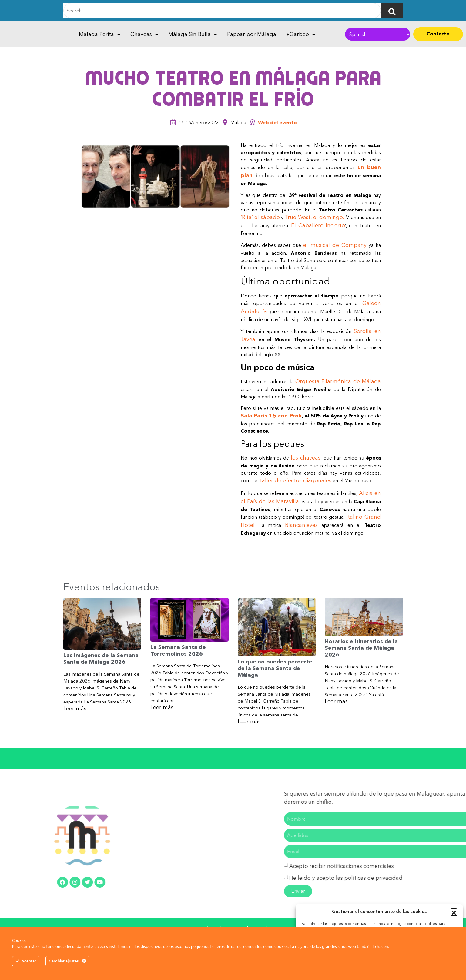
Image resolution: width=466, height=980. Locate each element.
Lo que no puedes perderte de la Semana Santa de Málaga (275, 668)
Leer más (75, 709)
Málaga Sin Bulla (193, 34)
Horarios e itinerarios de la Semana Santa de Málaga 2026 (361, 648)
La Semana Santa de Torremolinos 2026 (178, 650)
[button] (454, 912)
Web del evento (277, 122)
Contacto (438, 34)
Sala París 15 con (265, 416)
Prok (296, 416)
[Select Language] (378, 34)
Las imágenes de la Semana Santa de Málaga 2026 (101, 659)
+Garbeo (301, 34)
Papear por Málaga (252, 34)
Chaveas (144, 34)
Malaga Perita (100, 34)
